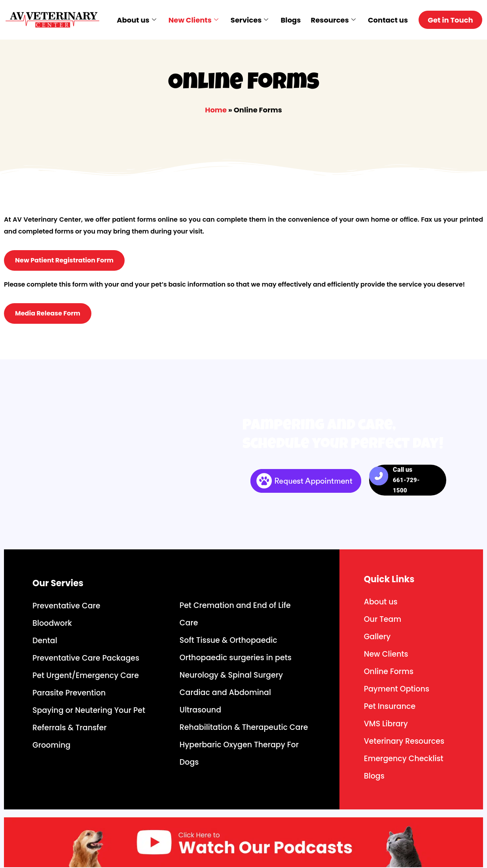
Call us (406, 480)
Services (248, 20)
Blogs (289, 20)
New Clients (193, 20)
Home (216, 110)
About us (136, 20)
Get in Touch (450, 20)
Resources (331, 20)
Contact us (386, 20)
